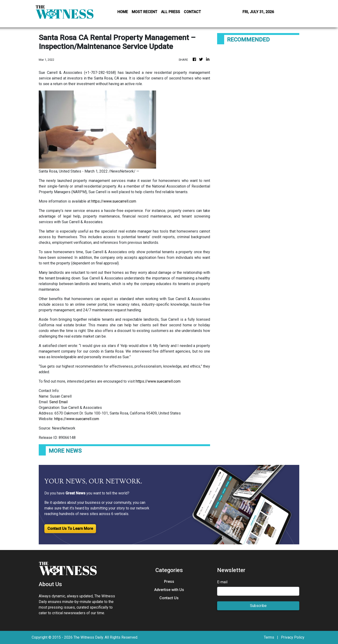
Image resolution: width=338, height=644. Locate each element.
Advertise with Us (169, 590)
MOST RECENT (144, 12)
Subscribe (258, 606)
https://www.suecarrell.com (114, 201)
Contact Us (169, 598)
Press (169, 582)
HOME (123, 12)
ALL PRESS (171, 12)
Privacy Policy (293, 637)
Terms (269, 637)
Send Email (58, 402)
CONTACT (192, 12)
